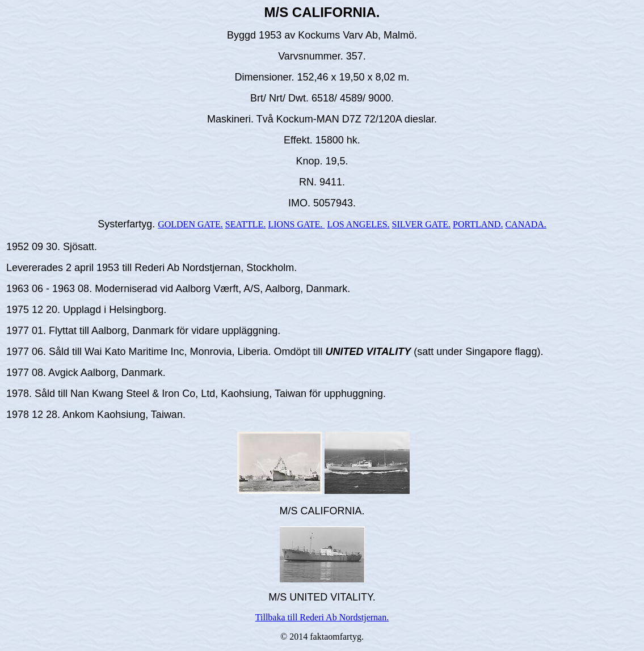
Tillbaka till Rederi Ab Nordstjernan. (322, 617)
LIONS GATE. (296, 224)
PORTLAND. (478, 224)
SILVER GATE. (421, 224)
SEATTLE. (246, 224)
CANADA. (525, 224)
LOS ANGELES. (358, 224)
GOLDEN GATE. (190, 224)
